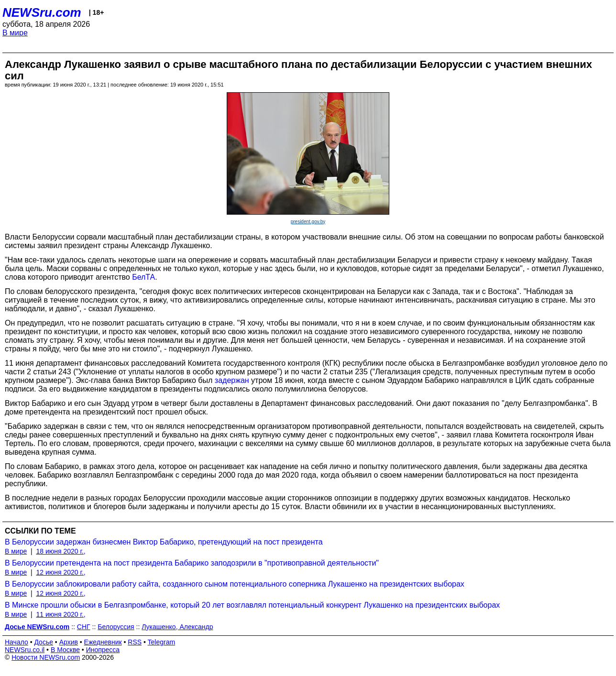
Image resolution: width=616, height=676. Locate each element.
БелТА (143, 277)
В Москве (65, 650)
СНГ (84, 627)
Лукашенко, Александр (177, 627)
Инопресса (103, 650)
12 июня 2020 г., (60, 572)
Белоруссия (116, 627)
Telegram (162, 642)
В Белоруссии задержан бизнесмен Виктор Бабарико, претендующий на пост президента (164, 542)
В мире (15, 33)
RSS (135, 642)
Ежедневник (103, 642)
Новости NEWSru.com (46, 657)
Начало (16, 642)
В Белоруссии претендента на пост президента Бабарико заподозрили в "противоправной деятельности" (192, 563)
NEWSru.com (42, 12)
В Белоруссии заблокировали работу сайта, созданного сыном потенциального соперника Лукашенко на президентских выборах (235, 584)
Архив (69, 642)
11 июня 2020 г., (60, 614)
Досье (44, 642)
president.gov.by (308, 222)
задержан (232, 380)
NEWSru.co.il (25, 650)
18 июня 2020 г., (60, 551)
